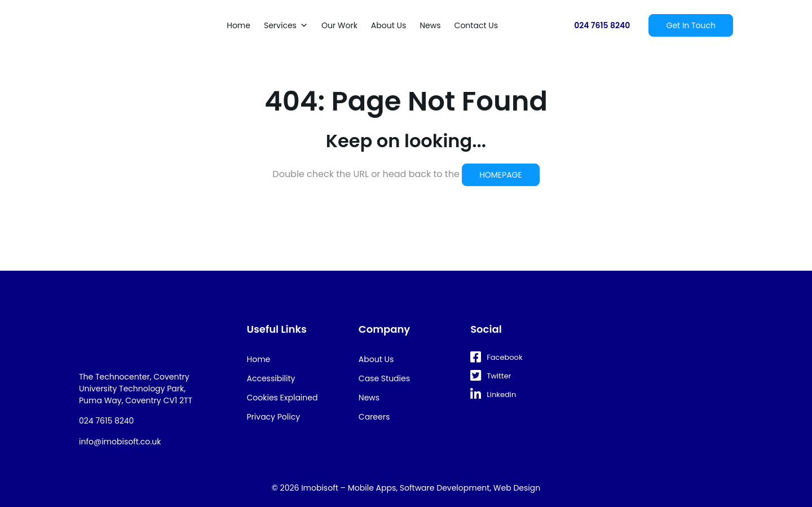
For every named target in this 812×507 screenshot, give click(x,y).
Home (239, 25)
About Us (389, 25)
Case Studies (384, 378)
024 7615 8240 (602, 25)
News (430, 25)
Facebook (496, 357)
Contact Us (476, 25)
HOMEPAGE (501, 175)
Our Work (339, 25)
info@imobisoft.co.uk (120, 442)
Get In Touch (691, 25)
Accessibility (271, 378)
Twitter (491, 376)
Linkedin (493, 394)
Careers (374, 417)
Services (286, 25)
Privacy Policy (274, 417)
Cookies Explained (283, 398)
